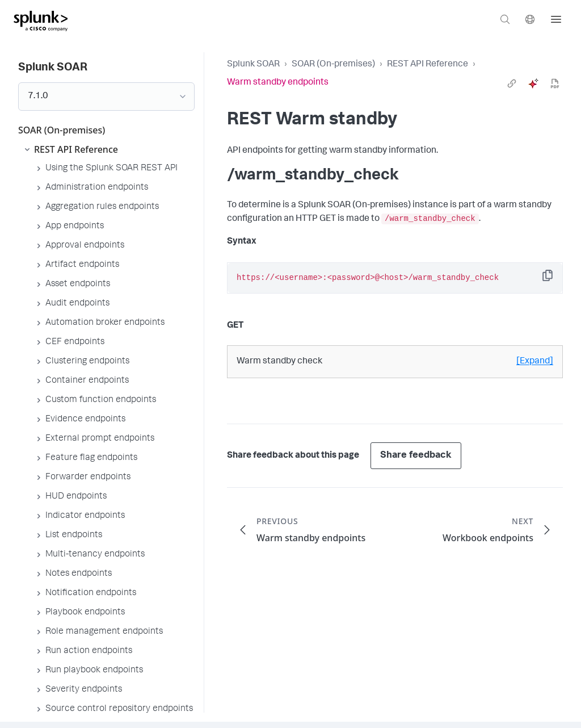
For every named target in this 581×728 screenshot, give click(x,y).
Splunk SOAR (253, 65)
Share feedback (416, 456)
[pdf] (555, 83)
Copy (555, 279)
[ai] (533, 83)
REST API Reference (428, 65)
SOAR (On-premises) (333, 65)
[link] (512, 83)
